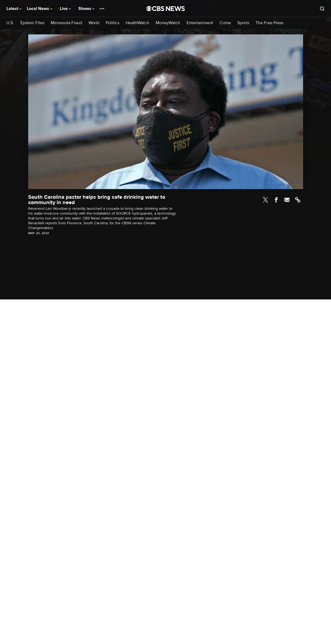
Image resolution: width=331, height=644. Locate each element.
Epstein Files (32, 23)
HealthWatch (137, 23)
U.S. (10, 23)
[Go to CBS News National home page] (166, 9)
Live (65, 9)
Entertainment (200, 23)
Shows (86, 9)
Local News (40, 9)
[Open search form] (322, 9)
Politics (112, 23)
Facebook (276, 200)
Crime (225, 23)
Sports (243, 23)
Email (287, 200)
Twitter (265, 200)
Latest (14, 9)
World (94, 23)
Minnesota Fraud (66, 23)
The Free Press (270, 23)
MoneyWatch (168, 23)
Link (298, 200)
